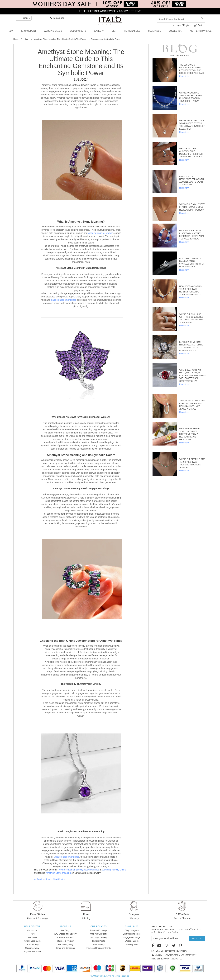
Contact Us (57, 18)
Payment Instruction (32, 952)
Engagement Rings (132, 937)
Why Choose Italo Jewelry (65, 934)
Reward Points (99, 941)
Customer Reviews (65, 937)
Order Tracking (32, 945)
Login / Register (182, 25)
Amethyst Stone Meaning (58, 873)
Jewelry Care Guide (32, 941)
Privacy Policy (98, 945)
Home (16, 39)
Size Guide (32, 937)
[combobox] (181, 19)
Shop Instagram (132, 930)
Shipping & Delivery (98, 937)
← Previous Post (42, 879)
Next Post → (59, 879)
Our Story (65, 930)
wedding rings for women (101, 233)
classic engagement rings (63, 300)
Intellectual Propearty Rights (99, 948)
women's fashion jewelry (71, 870)
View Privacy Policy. (168, 932)
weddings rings (92, 870)
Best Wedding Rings (132, 934)
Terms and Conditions (65, 948)
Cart (199, 25)
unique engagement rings (67, 857)
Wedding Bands (132, 941)
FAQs (32, 934)
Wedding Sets (132, 945)
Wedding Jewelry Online (114, 870)
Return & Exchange (99, 930)
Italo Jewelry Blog (65, 945)
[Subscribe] (197, 938)
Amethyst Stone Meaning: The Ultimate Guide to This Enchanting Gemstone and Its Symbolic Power (81, 62)
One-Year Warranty (98, 934)
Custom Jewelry (32, 948)
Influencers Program (65, 941)
